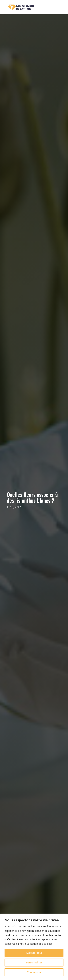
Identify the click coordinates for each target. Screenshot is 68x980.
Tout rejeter (34, 972)
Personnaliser (34, 962)
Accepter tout (34, 953)
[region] (34, 947)
